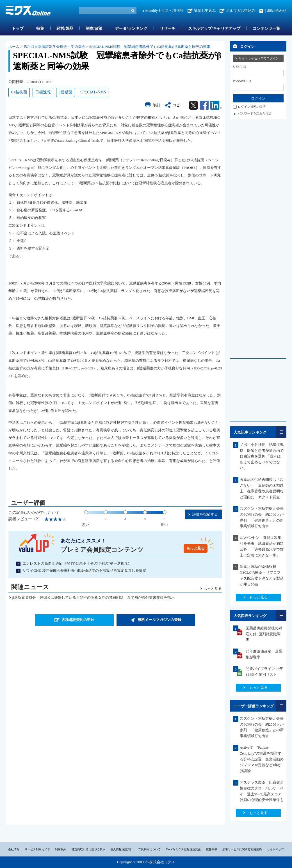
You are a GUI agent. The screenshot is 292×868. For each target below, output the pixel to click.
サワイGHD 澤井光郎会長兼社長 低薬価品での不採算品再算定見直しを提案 (84, 570)
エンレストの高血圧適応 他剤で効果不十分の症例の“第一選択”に (76, 563)
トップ (18, 29)
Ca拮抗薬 (19, 92)
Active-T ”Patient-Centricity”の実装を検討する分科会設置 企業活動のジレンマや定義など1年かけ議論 (262, 759)
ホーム (14, 47)
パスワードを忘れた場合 (255, 113)
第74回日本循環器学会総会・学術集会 (54, 47)
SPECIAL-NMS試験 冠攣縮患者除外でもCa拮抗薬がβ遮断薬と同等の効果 (150, 47)
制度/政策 (94, 29)
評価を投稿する (205, 514)
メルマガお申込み (241, 11)
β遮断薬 (66, 92)
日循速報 (43, 92)
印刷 (156, 105)
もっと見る (196, 548)
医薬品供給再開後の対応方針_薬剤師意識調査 (264, 634)
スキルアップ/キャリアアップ (214, 29)
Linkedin (216, 105)
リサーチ (168, 29)
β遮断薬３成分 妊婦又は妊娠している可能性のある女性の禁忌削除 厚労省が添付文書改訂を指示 (94, 597)
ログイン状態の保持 (252, 107)
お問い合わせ (275, 11)
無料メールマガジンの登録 (159, 620)
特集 (40, 29)
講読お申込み (205, 11)
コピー (178, 105)
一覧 (281, 432)
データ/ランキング (131, 29)
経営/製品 (65, 29)
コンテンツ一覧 (266, 29)
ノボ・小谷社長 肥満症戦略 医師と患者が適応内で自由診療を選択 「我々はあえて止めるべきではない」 (262, 456)
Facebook (204, 105)
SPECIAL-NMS (93, 92)
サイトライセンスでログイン (259, 58)
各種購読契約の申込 (78, 620)
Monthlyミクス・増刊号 (164, 11)
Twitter (193, 105)
